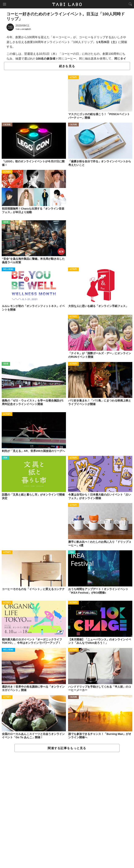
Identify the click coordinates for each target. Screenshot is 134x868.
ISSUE (6, 222)
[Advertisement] (67, 810)
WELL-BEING (8, 269)
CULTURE (7, 125)
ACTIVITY (73, 78)
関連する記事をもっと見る (67, 748)
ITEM (5, 458)
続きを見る (67, 66)
